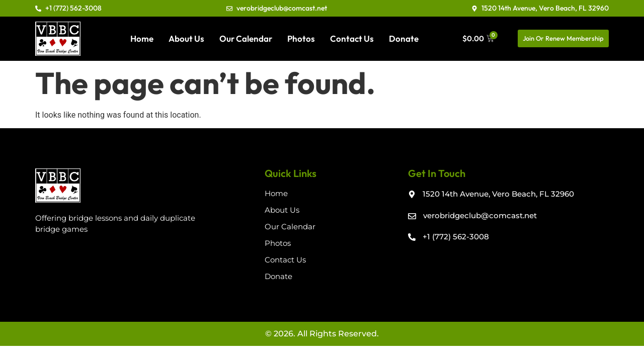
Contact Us (352, 38)
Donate (404, 38)
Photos (301, 38)
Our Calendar (246, 38)
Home (142, 38)
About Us (186, 38)
